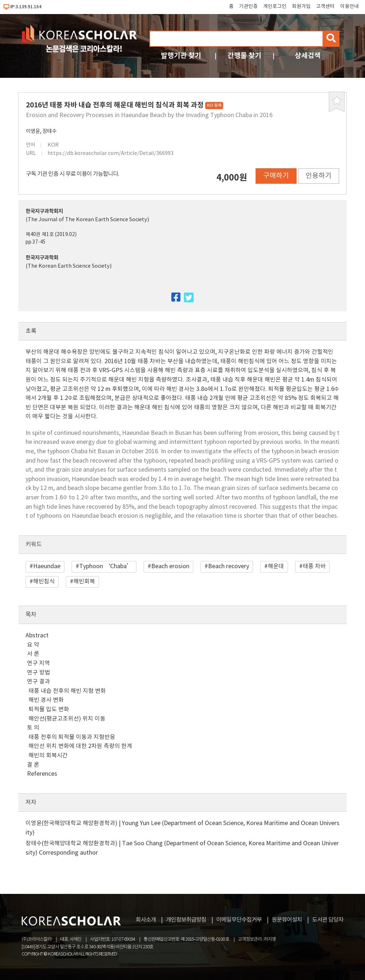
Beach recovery (229, 566)
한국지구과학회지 (44, 211)
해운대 (276, 566)
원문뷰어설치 (287, 920)
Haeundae (47, 566)
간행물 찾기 (244, 56)
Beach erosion (170, 566)
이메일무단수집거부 (239, 920)
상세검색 (308, 56)
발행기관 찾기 (181, 56)
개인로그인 (275, 6)
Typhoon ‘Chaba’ (106, 566)
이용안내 (350, 6)
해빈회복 (84, 582)
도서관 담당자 (328, 920)
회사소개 (146, 920)
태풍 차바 (314, 566)
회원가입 (301, 6)
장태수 (49, 131)
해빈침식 (44, 582)
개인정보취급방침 (186, 920)
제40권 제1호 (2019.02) (51, 235)
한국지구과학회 (42, 258)
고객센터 (325, 6)
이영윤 (33, 131)
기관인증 (248, 6)
